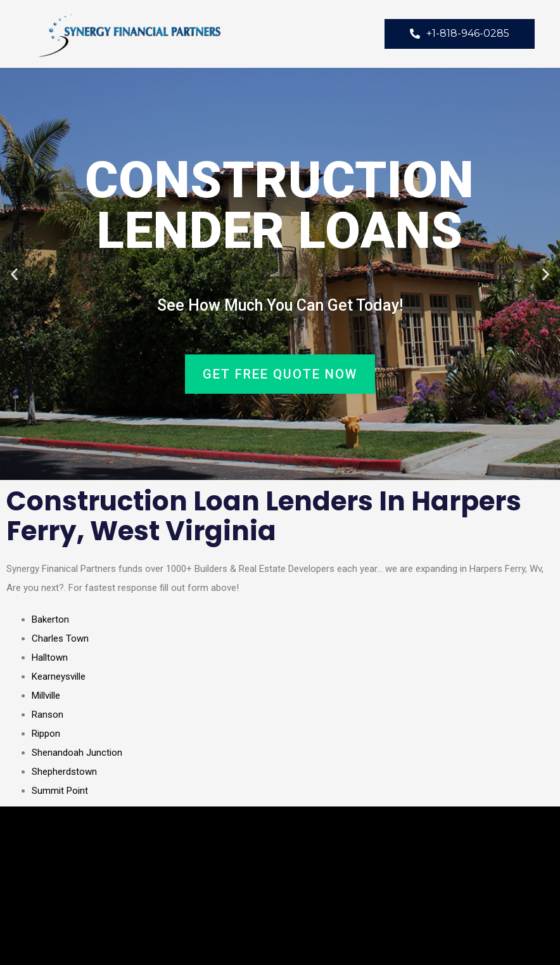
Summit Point (60, 791)
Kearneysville (59, 677)
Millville (46, 696)
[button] (14, 274)
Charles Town (60, 638)
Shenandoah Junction (77, 753)
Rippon (46, 734)
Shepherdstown (64, 772)
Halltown (50, 657)
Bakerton (50, 619)
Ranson (48, 715)
